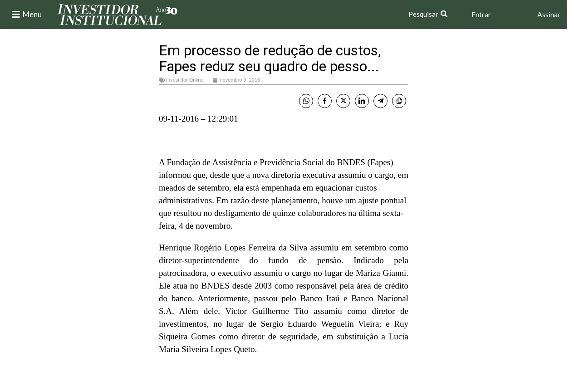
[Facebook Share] (325, 101)
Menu (32, 14)
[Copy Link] (399, 101)
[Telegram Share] (380, 101)
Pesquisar (423, 14)
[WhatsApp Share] (306, 101)
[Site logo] (118, 14)
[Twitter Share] (343, 101)
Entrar (481, 15)
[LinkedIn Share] (362, 101)
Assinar (549, 14)
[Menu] (16, 15)
